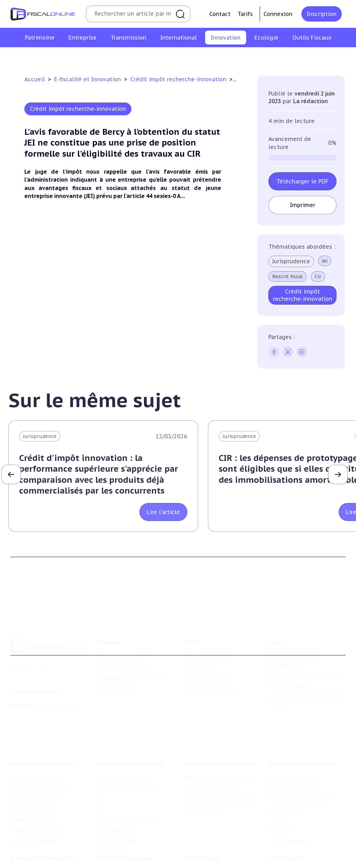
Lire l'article (163, 512)
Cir (318, 276)
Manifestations (289, 862)
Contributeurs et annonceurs (133, 652)
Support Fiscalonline (122, 641)
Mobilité (280, 795)
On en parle (286, 827)
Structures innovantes (115, 57)
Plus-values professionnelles (219, 742)
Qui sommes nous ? (121, 630)
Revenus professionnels (126, 752)
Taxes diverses (114, 795)
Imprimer (303, 205)
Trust (277, 784)
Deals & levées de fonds (299, 852)
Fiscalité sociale (116, 805)
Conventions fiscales (295, 742)
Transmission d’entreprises (220, 728)
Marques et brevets (171, 57)
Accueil (35, 79)
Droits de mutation (34, 774)
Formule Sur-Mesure (209, 662)
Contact (220, 14)
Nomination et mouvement (304, 841)
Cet (101, 774)
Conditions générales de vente (306, 649)
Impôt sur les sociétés (124, 742)
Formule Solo (200, 641)
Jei (325, 261)
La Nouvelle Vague (57, 679)
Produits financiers (33, 805)
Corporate (109, 816)
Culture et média (285, 57)
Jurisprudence (291, 261)
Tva (101, 763)
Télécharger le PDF (302, 181)
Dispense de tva (203, 774)
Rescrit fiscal (288, 276)
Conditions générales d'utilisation (296, 634)
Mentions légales (291, 660)
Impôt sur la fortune (36, 763)
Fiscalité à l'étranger (295, 752)
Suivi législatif (201, 862)
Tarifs (245, 14)
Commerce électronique (229, 57)
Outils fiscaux (202, 827)
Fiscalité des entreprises (131, 728)
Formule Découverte (209, 630)
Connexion (278, 14)
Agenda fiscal (199, 852)
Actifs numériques (334, 57)
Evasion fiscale (288, 774)
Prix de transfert (290, 805)
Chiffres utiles (201, 841)
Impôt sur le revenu (35, 742)
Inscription (322, 14)
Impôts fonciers (30, 784)
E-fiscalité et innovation (43, 827)
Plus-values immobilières (41, 752)
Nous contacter (116, 662)
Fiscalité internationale (302, 728)
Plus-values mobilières (211, 752)
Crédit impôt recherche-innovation (40, 57)
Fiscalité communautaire (301, 763)
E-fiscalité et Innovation (88, 79)
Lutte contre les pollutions (130, 841)
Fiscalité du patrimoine (42, 728)
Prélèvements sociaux (37, 795)
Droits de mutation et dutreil (220, 763)
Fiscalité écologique (124, 827)
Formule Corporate (207, 652)
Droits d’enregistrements (127, 784)
